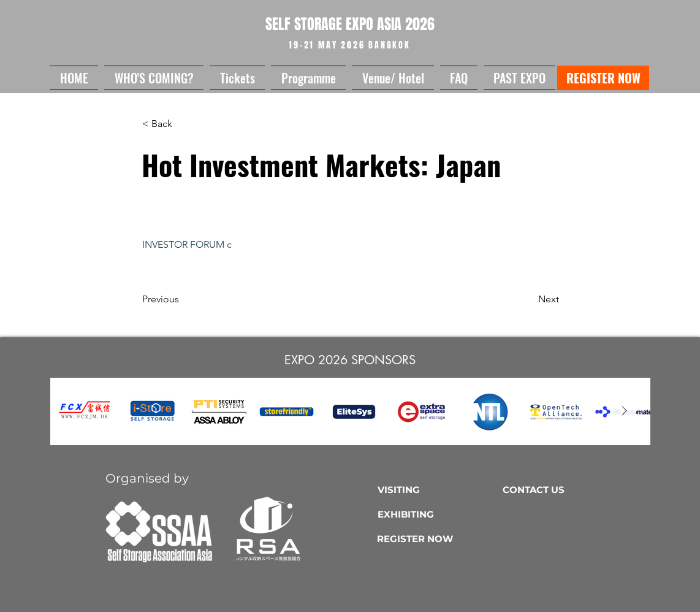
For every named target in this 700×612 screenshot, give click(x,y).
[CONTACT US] (562, 489)
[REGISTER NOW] (603, 78)
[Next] (528, 299)
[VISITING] (437, 489)
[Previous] (183, 299)
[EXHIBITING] (437, 514)
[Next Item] (624, 411)
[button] (154, 78)
